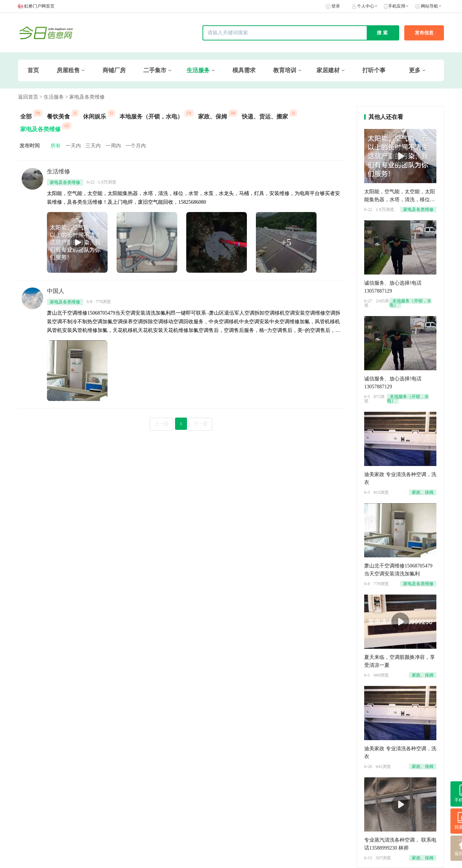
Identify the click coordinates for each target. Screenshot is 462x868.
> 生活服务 (52, 97)
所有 (56, 146)
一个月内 (136, 146)
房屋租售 (68, 70)
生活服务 (198, 70)
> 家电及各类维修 (85, 97)
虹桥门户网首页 (39, 6)
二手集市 (155, 70)
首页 (33, 70)
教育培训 (285, 70)
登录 (336, 6)
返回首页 (28, 97)
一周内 (113, 146)
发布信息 (424, 33)
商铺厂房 (114, 70)
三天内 (93, 146)
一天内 (73, 146)
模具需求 (244, 70)
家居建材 (328, 70)
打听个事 (374, 70)
